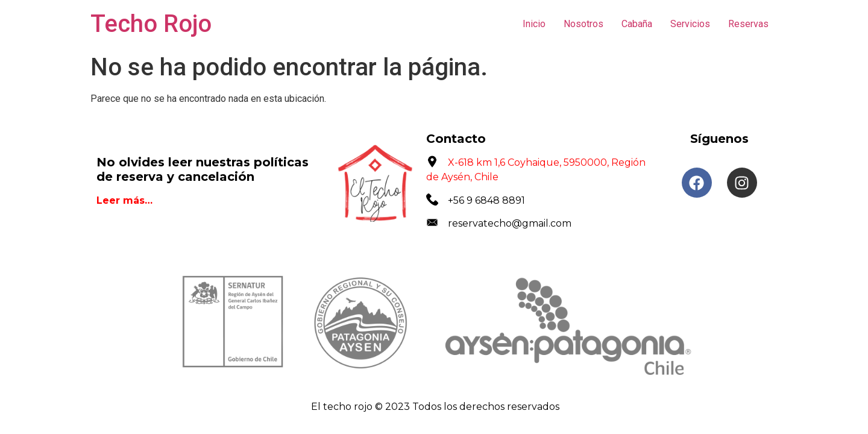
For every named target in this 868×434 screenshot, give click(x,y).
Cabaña (637, 24)
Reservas (748, 24)
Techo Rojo (151, 24)
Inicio (534, 24)
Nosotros (583, 24)
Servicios (690, 24)
